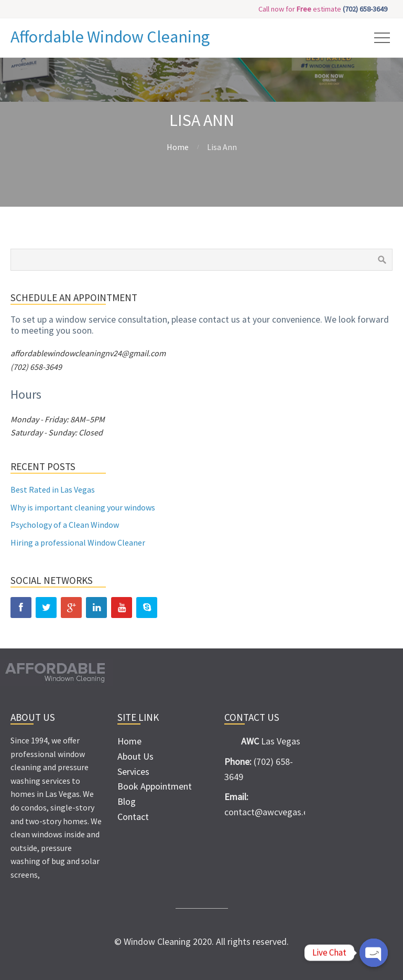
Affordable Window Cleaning (110, 37)
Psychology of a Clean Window (65, 525)
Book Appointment (155, 786)
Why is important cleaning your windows (83, 507)
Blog (127, 801)
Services (133, 771)
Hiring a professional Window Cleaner (78, 542)
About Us (135, 756)
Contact (133, 817)
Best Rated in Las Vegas (53, 489)
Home (178, 147)
